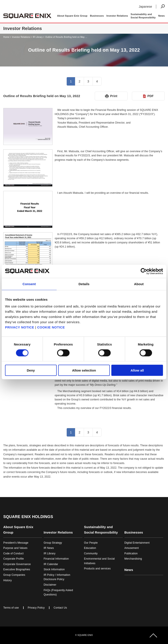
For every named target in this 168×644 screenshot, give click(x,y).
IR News (49, 548)
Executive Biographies (17, 569)
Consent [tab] (29, 284)
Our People (91, 543)
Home (6, 37)
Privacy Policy (36, 608)
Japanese (145, 7)
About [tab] (139, 284)
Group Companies (14, 575)
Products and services (97, 569)
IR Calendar (51, 564)
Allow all (137, 370)
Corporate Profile (14, 559)
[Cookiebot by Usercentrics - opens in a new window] (144, 271)
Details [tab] (84, 284)
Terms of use (11, 608)
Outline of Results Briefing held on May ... (66, 37)
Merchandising (133, 559)
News (162, 16)
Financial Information (56, 559)
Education (90, 548)
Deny (31, 370)
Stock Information (54, 569)
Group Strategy (53, 543)
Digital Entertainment (137, 543)
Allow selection (84, 370)
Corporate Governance (17, 564)
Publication (131, 553)
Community (91, 553)
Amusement (132, 548)
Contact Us (60, 608)
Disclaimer (50, 585)
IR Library (38, 37)
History (8, 580)
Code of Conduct (13, 553)
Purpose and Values (15, 548)
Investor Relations (21, 37)
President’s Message (16, 543)
